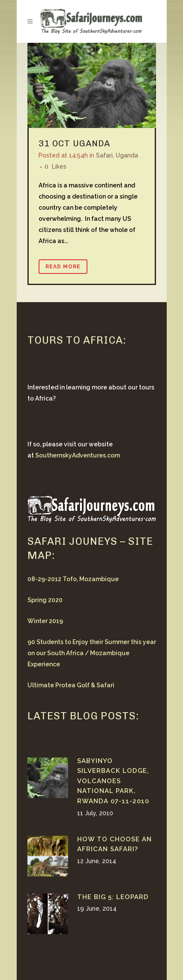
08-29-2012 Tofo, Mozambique (73, 579)
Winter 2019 (45, 621)
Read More (63, 267)
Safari (104, 155)
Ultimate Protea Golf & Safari (71, 685)
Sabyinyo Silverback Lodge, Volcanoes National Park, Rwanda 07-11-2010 (113, 781)
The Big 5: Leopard (113, 897)
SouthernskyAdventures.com (78, 455)
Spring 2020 (45, 600)
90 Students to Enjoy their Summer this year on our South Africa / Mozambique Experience (92, 653)
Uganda (91, 143)
